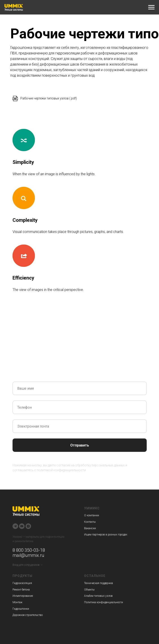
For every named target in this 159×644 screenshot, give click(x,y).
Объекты (89, 590)
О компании (92, 515)
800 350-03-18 (30, 550)
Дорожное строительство (28, 615)
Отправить (80, 445)
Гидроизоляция (22, 583)
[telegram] (15, 526)
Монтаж (17, 602)
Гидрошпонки (21, 609)
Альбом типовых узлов (98, 596)
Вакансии (90, 528)
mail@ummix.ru (28, 555)
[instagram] (28, 526)
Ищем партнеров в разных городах (106, 535)
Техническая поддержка (99, 583)
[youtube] (22, 526)
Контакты (90, 522)
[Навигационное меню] (151, 7)
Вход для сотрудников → (28, 565)
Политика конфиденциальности (104, 602)
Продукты (22, 576)
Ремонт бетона (21, 590)
